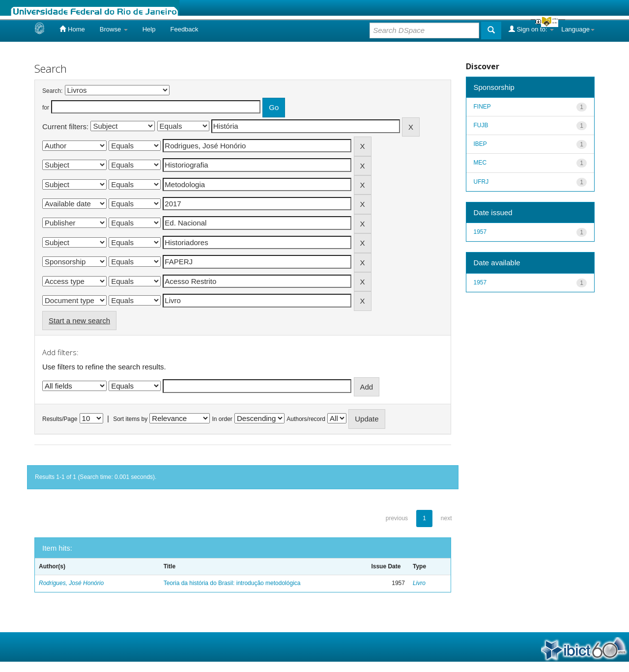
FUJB (481, 125)
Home (72, 29)
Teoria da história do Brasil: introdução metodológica (232, 583)
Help (149, 29)
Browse (114, 29)
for (46, 108)
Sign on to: (531, 29)
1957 (480, 232)
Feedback (184, 29)
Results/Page (60, 419)
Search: (52, 91)
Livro (419, 583)
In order (222, 419)
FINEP (482, 107)
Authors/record (306, 419)
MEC (480, 163)
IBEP (480, 144)
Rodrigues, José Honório (71, 583)
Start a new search (79, 321)
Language (578, 29)
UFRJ (481, 182)
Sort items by (130, 419)
